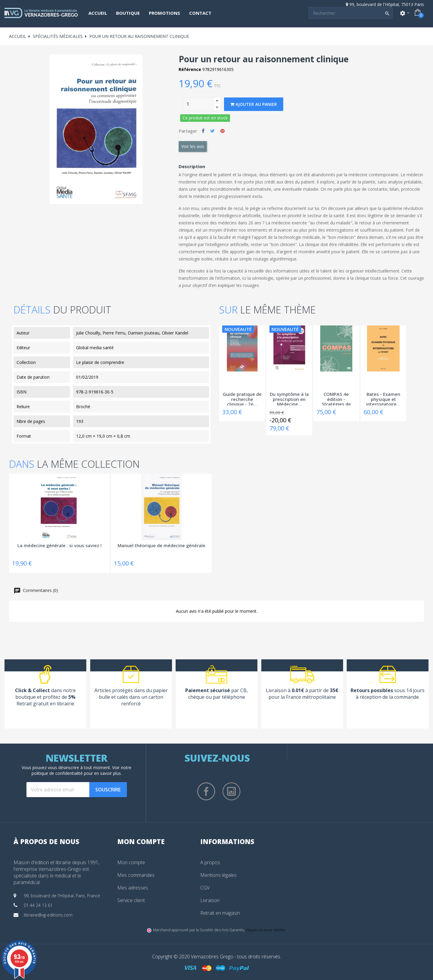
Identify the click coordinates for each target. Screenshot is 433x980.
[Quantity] (199, 104)
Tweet (212, 131)
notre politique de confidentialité (82, 770)
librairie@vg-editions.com (48, 915)
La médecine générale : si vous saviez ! (60, 546)
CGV (205, 888)
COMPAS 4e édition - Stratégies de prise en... (336, 399)
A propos (210, 862)
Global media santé (95, 348)
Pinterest (223, 131)
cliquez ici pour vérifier (266, 930)
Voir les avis (193, 146)
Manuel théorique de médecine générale (161, 546)
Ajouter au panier (254, 104)
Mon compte (131, 862)
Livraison (210, 900)
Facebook (206, 791)
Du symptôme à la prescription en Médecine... (289, 399)
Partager (203, 131)
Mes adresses (133, 888)
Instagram (232, 791)
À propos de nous (46, 841)
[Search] (351, 13)
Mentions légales (218, 875)
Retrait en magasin (220, 913)
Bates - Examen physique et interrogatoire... (383, 399)
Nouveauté (238, 329)
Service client (131, 900)
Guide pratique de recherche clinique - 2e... (242, 399)
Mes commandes (136, 875)
